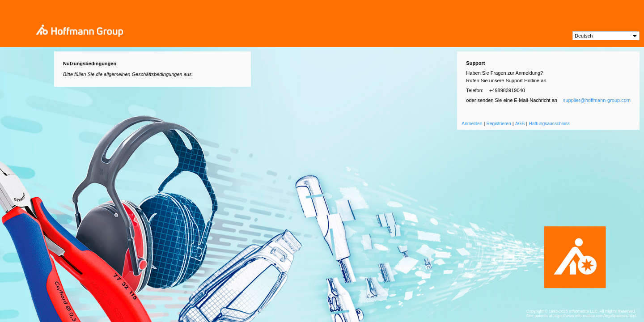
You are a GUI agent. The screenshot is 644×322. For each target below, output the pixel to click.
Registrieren (498, 124)
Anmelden (472, 124)
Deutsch (584, 36)
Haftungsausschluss (549, 124)
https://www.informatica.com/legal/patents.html (595, 316)
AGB (520, 124)
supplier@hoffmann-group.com (597, 100)
